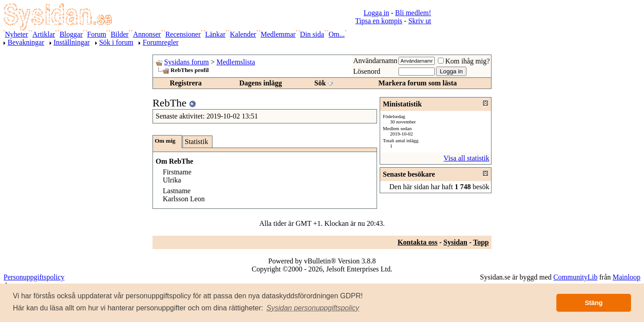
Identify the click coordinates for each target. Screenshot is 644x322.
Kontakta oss (417, 242)
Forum (97, 34)
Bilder (119, 34)
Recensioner (183, 34)
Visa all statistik (466, 158)
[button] (313, 308)
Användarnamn (375, 61)
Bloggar (71, 34)
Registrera (186, 83)
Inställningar (72, 42)
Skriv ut (420, 21)
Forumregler (161, 42)
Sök (320, 83)
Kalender (243, 34)
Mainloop (627, 277)
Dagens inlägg (261, 83)
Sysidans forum (186, 62)
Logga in (376, 13)
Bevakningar (26, 42)
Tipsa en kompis (379, 21)
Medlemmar (278, 34)
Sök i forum (116, 42)
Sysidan (455, 242)
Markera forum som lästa (418, 83)
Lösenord (367, 71)
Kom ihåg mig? (464, 61)
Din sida (312, 34)
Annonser (147, 34)
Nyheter (17, 34)
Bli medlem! (413, 13)
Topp (481, 242)
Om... (337, 34)
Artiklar (44, 34)
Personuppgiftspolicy (34, 277)
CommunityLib (575, 277)
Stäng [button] (594, 303)
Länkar (215, 34)
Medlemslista (236, 62)
